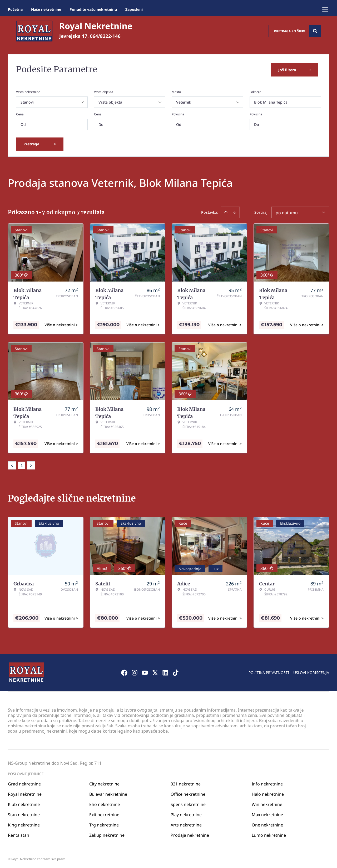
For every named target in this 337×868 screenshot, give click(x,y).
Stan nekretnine (24, 813)
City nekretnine (104, 783)
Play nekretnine (186, 813)
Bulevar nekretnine (108, 793)
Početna (15, 9)
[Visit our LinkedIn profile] (165, 671)
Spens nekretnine (188, 803)
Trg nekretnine (104, 824)
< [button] (12, 464)
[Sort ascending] (226, 211)
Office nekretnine (188, 793)
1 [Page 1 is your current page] (22, 464)
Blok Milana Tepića (271, 101)
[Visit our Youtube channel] (145, 671)
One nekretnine (267, 824)
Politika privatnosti (269, 671)
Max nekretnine (267, 813)
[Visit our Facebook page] (124, 671)
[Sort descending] (235, 211)
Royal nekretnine (25, 793)
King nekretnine (24, 824)
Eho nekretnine (105, 803)
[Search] (315, 31)
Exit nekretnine (104, 813)
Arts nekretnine (186, 824)
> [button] (31, 464)
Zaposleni (134, 9)
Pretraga (40, 143)
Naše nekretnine (46, 9)
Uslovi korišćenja (311, 671)
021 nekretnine (186, 783)
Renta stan (19, 834)
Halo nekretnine (268, 793)
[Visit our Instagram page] (135, 671)
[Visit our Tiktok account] (176, 671)
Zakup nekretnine (107, 834)
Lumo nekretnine (269, 834)
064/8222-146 (105, 36)
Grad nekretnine (24, 783)
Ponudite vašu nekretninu (93, 9)
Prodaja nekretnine (190, 834)
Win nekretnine (267, 803)
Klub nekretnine (24, 803)
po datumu (287, 212)
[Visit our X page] (155, 671)
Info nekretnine (267, 783)
